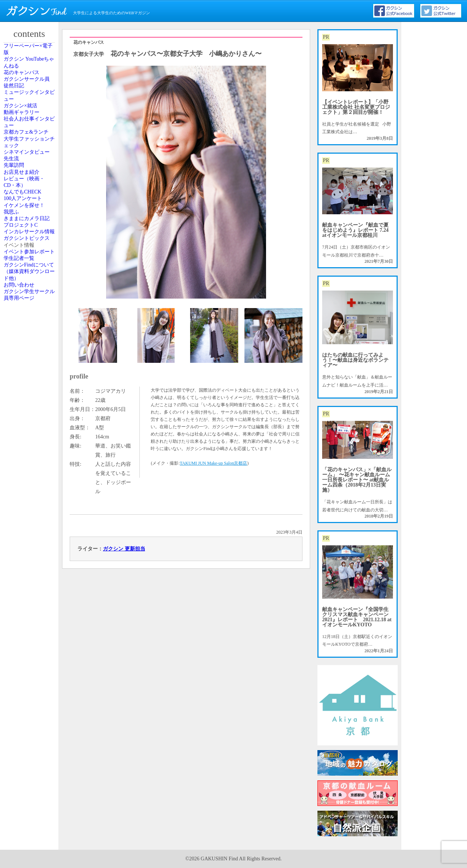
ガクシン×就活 (27, 160)
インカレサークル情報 (30, 467)
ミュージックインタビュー (30, 140)
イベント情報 (26, 510)
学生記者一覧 (26, 549)
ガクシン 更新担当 (124, 549)
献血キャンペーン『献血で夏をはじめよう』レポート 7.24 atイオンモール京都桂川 (355, 230)
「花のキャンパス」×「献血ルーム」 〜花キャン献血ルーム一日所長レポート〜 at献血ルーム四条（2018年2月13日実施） (357, 480)
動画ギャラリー (28, 176)
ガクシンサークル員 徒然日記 (30, 117)
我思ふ (19, 407)
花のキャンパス (28, 97)
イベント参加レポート (30, 530)
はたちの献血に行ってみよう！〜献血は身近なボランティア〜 (355, 360)
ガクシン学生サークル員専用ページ (30, 615)
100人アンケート (29, 375)
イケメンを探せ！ (30, 391)
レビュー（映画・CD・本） (30, 338)
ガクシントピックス (30, 490)
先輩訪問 (22, 302)
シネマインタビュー (30, 265)
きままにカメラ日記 (30, 427)
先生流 (19, 285)
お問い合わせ (26, 596)
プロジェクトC (27, 447)
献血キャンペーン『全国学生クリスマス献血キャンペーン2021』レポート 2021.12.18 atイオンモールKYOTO (357, 617)
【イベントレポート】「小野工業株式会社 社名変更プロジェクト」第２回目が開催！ (356, 107)
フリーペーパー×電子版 (32, 54)
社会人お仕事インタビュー (30, 196)
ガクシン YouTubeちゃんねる (30, 77)
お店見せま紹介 (28, 318)
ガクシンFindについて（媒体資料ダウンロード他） (30, 572)
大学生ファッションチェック (30, 242)
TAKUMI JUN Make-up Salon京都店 (214, 463)
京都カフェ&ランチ (30, 219)
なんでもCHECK (29, 358)
